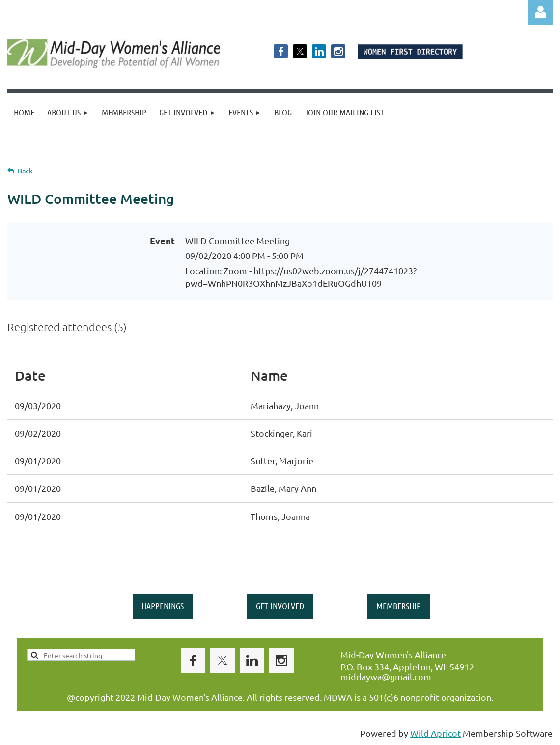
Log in (540, 12)
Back (25, 171)
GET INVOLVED (280, 606)
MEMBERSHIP (399, 606)
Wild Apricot (435, 733)
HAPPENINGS (163, 606)
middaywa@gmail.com (386, 676)
